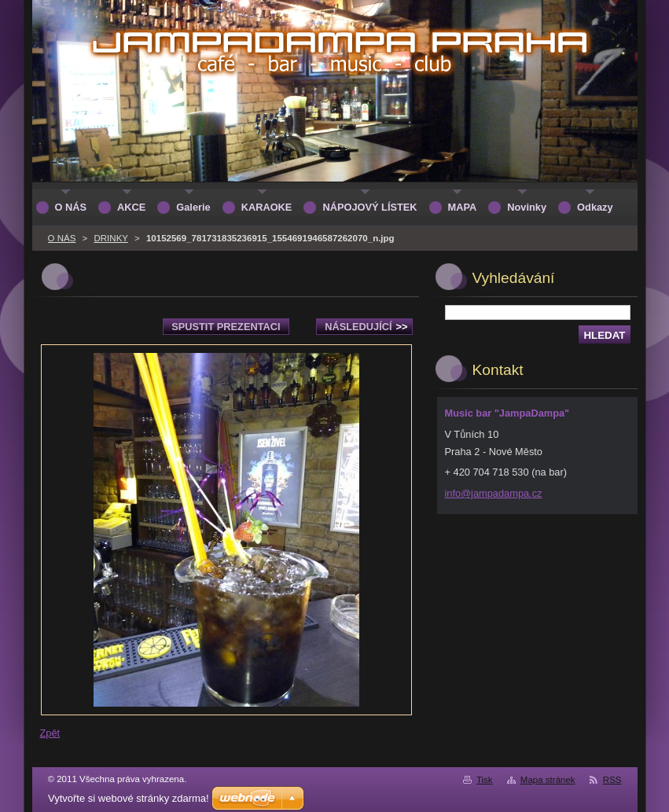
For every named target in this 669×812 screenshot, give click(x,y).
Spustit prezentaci (226, 327)
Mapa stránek (548, 780)
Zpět (50, 733)
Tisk (485, 780)
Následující (366, 327)
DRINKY (110, 238)
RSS (612, 780)
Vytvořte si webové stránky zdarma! (129, 798)
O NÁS (62, 238)
